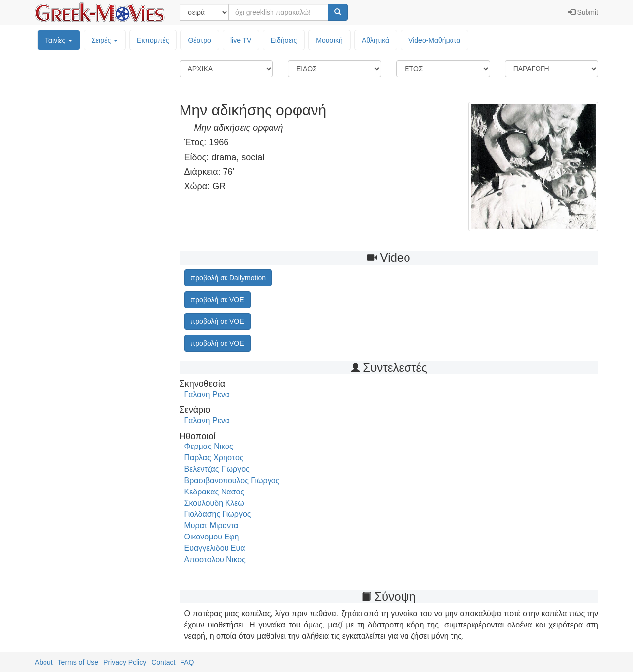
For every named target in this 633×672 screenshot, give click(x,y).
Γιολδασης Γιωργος (218, 514)
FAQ (187, 662)
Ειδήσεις (284, 40)
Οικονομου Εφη (212, 537)
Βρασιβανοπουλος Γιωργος (232, 480)
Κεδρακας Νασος (215, 492)
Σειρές (105, 40)
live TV (241, 40)
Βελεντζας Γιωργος (217, 469)
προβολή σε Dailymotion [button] (228, 278)
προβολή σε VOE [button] (218, 300)
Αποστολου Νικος (215, 560)
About (44, 662)
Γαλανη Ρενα (207, 394)
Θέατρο (200, 40)
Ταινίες (59, 40)
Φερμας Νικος (209, 446)
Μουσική (329, 40)
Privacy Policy (125, 662)
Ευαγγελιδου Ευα (215, 548)
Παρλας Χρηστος (214, 458)
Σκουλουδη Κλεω (214, 503)
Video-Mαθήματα (434, 40)
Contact (163, 662)
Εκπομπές (153, 40)
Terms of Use (78, 662)
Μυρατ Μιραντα (212, 525)
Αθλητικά (376, 40)
